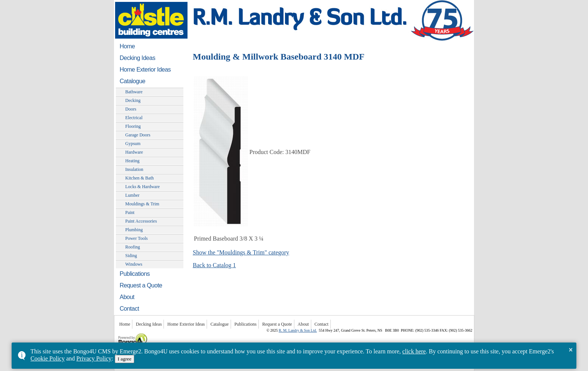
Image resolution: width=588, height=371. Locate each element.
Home (127, 46)
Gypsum (133, 144)
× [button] (571, 350)
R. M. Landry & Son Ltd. (298, 330)
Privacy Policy (94, 358)
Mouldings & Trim (142, 204)
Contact (129, 309)
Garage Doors (138, 135)
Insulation (134, 169)
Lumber (132, 195)
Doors (131, 109)
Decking (133, 100)
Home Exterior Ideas (145, 70)
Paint (130, 212)
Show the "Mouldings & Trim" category (241, 252)
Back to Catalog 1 (214, 265)
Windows (134, 264)
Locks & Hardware (142, 187)
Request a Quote (141, 285)
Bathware (134, 92)
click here (414, 351)
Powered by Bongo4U (118, 333)
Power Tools (136, 238)
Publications (135, 274)
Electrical (134, 118)
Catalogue (132, 81)
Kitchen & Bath (139, 178)
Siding (131, 256)
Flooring (133, 126)
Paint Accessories (141, 221)
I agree (125, 359)
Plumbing (134, 230)
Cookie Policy (47, 358)
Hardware (134, 152)
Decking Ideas (137, 58)
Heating (132, 161)
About (127, 297)
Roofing (133, 247)
